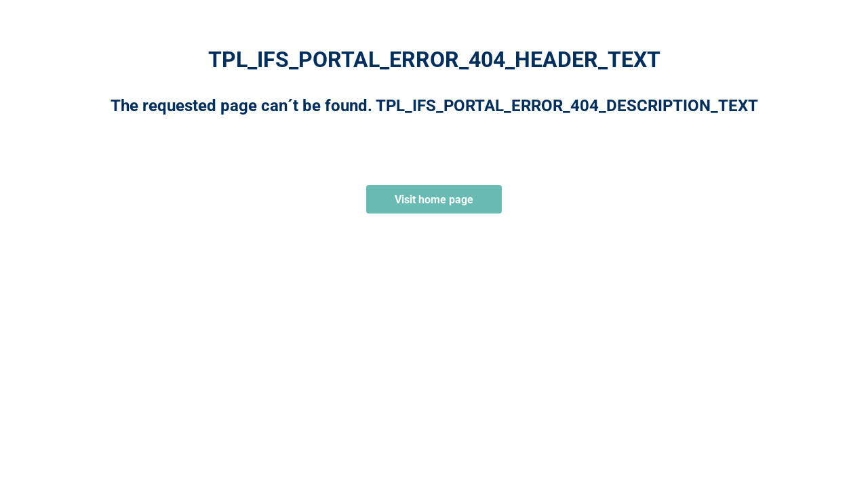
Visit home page (434, 200)
